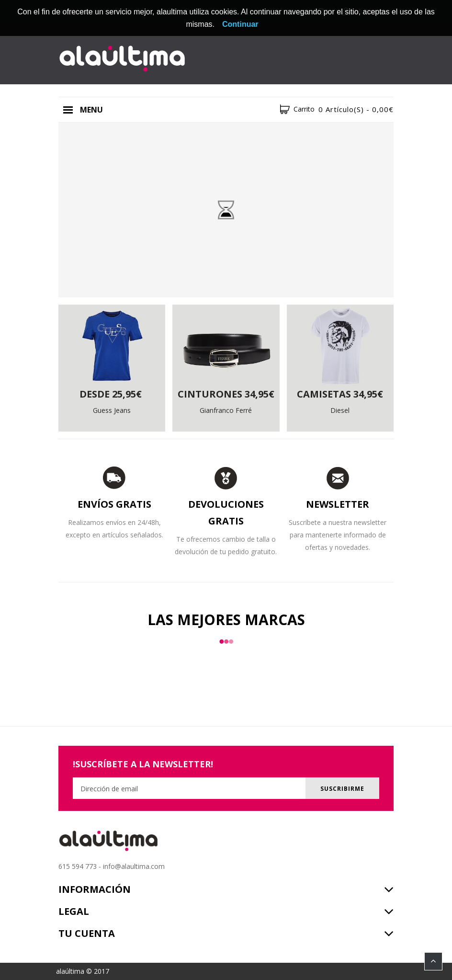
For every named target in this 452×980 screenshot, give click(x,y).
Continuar (240, 24)
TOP (433, 961)
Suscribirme (342, 789)
